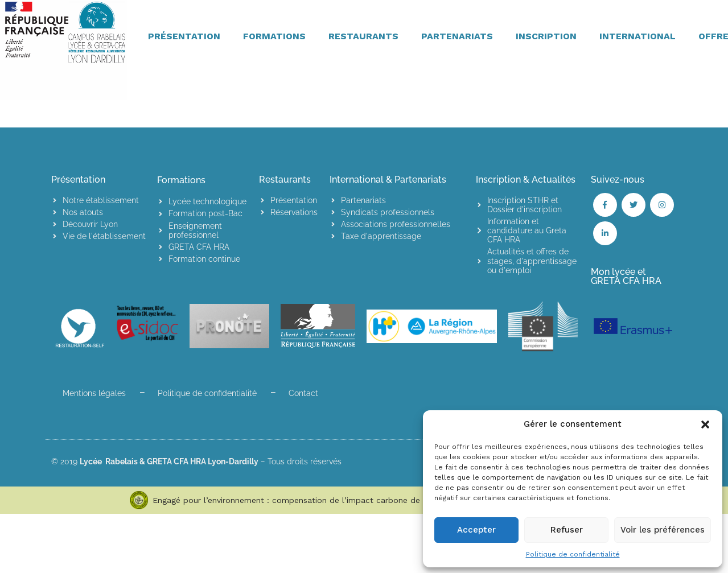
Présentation (78, 180)
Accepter (476, 530)
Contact (303, 393)
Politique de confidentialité (573, 554)
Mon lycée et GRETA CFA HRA (626, 276)
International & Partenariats (388, 180)
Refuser (567, 530)
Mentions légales (94, 393)
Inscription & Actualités (526, 180)
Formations (181, 180)
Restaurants (285, 180)
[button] (705, 424)
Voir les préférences (663, 530)
